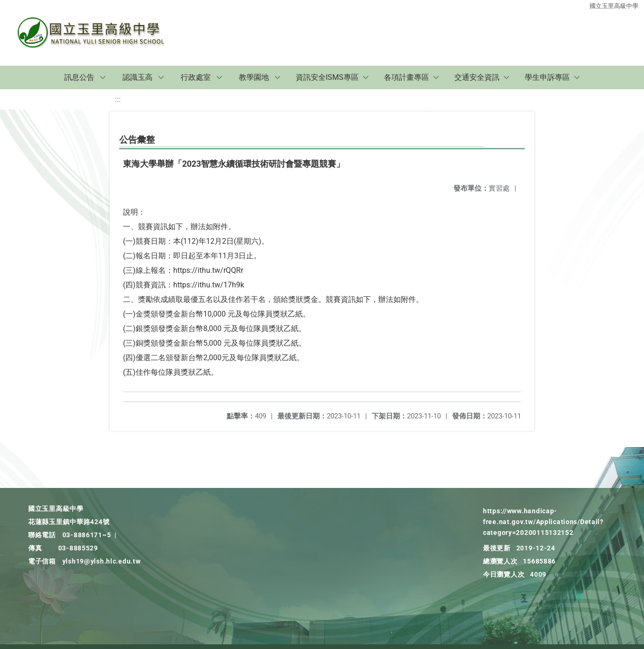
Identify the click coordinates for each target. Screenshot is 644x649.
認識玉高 (138, 77)
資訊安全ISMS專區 (327, 77)
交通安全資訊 (477, 77)
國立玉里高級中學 (614, 6)
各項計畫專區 (406, 77)
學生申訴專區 (547, 77)
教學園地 (254, 77)
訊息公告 (79, 77)
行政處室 (196, 77)
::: (118, 99)
